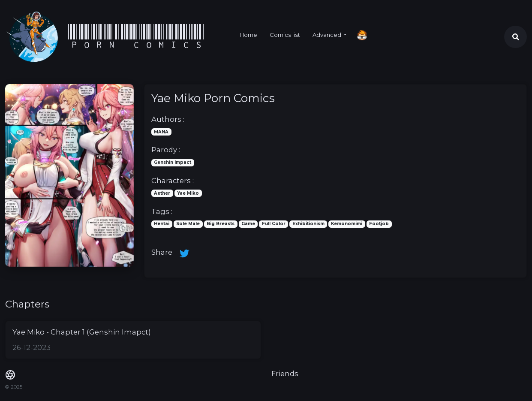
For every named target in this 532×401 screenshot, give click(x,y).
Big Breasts (221, 223)
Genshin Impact (173, 162)
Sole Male (188, 223)
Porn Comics (137, 37)
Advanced (328, 35)
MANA (161, 132)
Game (248, 223)
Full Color (274, 223)
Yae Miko (188, 193)
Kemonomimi (347, 223)
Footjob (379, 223)
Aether (162, 193)
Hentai (162, 223)
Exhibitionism (308, 223)
